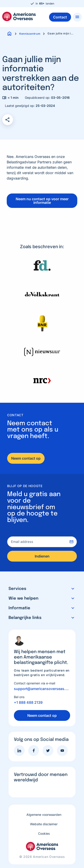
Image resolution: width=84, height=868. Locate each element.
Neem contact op (26, 458)
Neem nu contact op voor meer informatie (42, 201)
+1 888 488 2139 (28, 702)
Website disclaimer (44, 824)
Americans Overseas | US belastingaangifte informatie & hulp (19, 16)
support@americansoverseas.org (42, 689)
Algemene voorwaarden (44, 815)
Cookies (44, 833)
